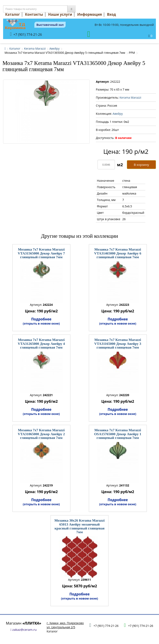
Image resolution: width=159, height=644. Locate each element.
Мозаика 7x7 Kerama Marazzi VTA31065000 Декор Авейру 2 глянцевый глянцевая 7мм (41, 434)
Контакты (34, 14)
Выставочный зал (50, 25)
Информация (90, 14)
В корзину (141, 165)
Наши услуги (60, 14)
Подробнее (41, 321)
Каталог (13, 14)
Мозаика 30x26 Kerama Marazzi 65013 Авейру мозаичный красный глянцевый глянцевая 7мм (80, 526)
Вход (111, 14)
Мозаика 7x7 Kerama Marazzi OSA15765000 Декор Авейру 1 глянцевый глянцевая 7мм (118, 434)
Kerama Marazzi (35, 48)
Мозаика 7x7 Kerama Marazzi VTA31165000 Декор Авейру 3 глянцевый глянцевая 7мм (118, 344)
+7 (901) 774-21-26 (26, 34)
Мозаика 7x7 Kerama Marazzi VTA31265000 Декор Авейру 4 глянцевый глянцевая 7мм (41, 344)
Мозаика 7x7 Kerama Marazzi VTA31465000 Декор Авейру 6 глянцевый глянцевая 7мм (118, 253)
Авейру (54, 48)
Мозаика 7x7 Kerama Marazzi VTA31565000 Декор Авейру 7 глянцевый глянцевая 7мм (41, 253)
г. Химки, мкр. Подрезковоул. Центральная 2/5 (65, 625)
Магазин (23, 623)
